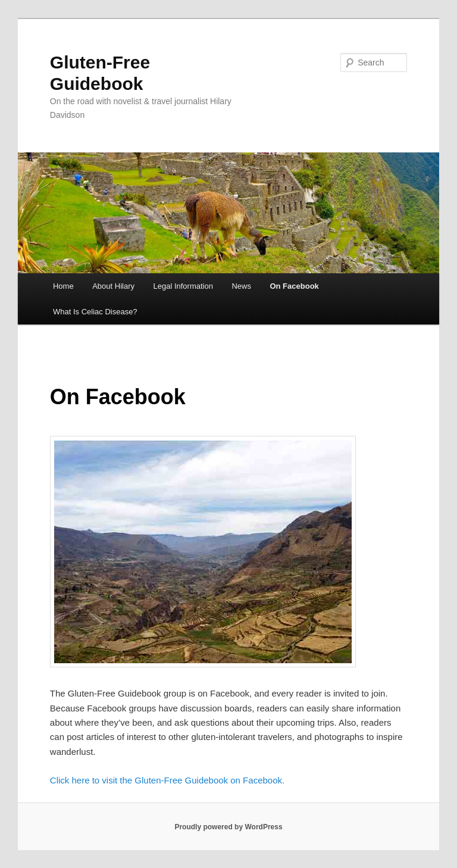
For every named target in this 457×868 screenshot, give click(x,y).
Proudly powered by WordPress (228, 827)
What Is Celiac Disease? (95, 312)
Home (63, 286)
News (241, 286)
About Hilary (113, 286)
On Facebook (294, 286)
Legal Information (183, 286)
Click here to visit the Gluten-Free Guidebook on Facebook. (167, 780)
